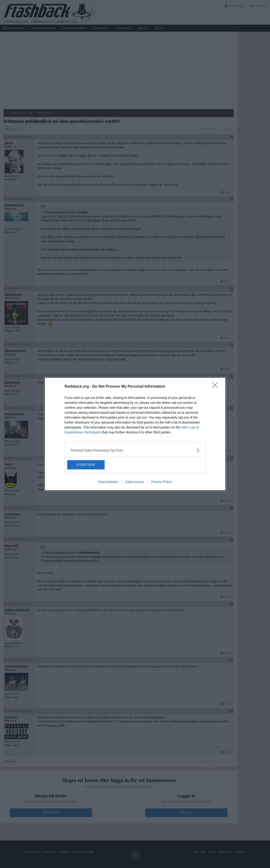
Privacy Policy (161, 482)
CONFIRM (89, 465)
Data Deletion (108, 482)
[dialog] (135, 434)
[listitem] (135, 450)
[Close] (216, 387)
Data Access (135, 482)
